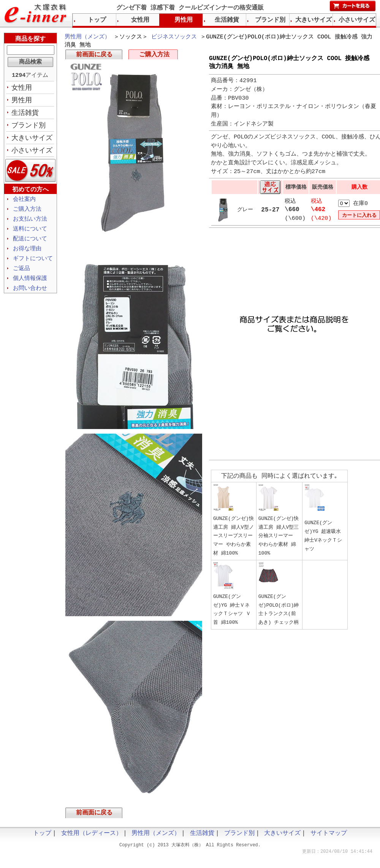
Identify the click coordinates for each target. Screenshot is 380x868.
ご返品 (21, 274)
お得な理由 (27, 254)
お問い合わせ (30, 295)
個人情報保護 (30, 285)
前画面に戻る (94, 56)
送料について (30, 233)
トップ (97, 20)
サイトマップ (329, 836)
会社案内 (24, 202)
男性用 (22, 102)
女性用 (22, 89)
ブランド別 (28, 127)
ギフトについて (33, 264)
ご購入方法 (154, 56)
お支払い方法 (30, 223)
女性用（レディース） (92, 836)
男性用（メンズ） (87, 37)
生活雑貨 (25, 114)
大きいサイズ (32, 140)
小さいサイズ (32, 153)
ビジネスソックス (174, 37)
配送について (30, 243)
